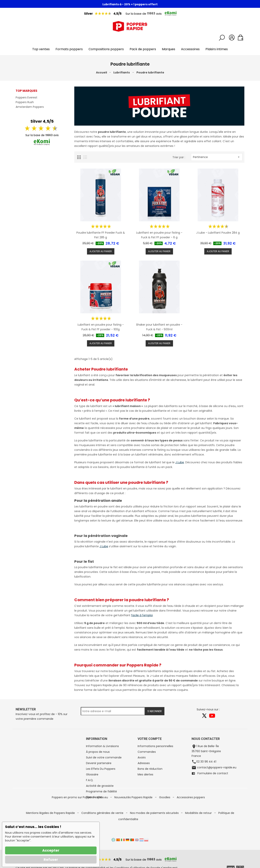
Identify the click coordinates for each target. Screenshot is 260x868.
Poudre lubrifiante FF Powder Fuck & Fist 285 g (101, 235)
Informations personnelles (155, 746)
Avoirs (142, 757)
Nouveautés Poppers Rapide (134, 817)
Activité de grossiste (100, 786)
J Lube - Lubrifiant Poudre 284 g (218, 233)
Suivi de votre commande (104, 757)
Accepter (51, 850)
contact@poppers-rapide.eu (216, 767)
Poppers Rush (25, 102)
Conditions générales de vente (103, 824)
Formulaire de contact (212, 773)
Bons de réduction (150, 769)
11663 (151, 13)
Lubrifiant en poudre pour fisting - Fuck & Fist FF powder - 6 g (159, 235)
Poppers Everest (26, 97)
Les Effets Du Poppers (101, 769)
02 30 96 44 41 (206, 762)
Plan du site (94, 797)
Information (97, 739)
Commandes (147, 752)
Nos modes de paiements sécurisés (155, 824)
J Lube (180, 462)
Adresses (144, 763)
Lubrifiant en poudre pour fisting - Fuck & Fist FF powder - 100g (101, 327)
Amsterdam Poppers (30, 107)
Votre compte (150, 739)
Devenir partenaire (99, 763)
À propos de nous (98, 752)
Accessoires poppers (191, 817)
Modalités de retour (199, 824)
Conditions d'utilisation (130, 865)
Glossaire (92, 774)
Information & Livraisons (102, 746)
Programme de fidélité (101, 791)
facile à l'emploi (142, 615)
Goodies (165, 817)
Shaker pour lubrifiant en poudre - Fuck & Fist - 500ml (159, 327)
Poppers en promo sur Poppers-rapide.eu (80, 817)
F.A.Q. (90, 780)
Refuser (51, 860)
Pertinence (217, 157)
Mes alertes (145, 774)
